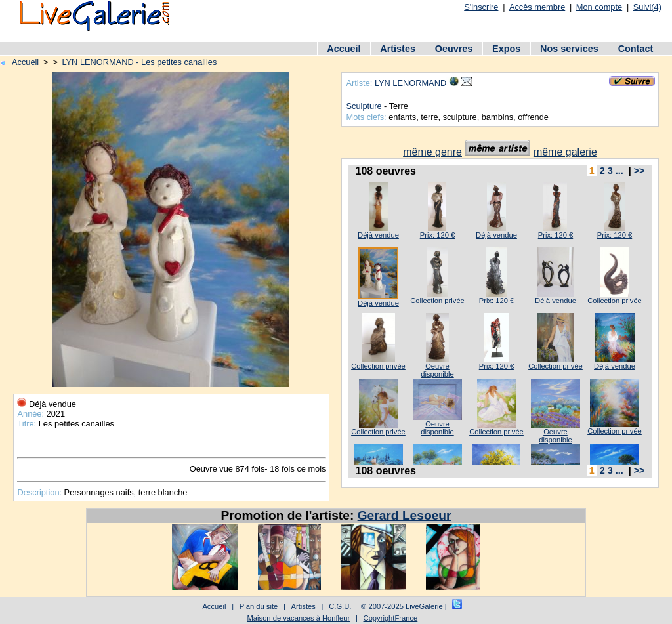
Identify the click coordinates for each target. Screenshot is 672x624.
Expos (506, 49)
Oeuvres (454, 49)
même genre (432, 152)
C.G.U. (340, 606)
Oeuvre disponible (437, 370)
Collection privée (437, 301)
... (619, 171)
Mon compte (599, 7)
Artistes (398, 49)
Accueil (344, 49)
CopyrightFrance (391, 618)
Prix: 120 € (437, 235)
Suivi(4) (647, 7)
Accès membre (537, 7)
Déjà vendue (378, 235)
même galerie (565, 152)
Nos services (569, 49)
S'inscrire (481, 7)
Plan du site (259, 606)
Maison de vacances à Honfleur (299, 618)
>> (640, 171)
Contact (636, 49)
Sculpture (364, 106)
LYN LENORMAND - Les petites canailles (139, 62)
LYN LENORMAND (410, 83)
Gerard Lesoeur (405, 515)
